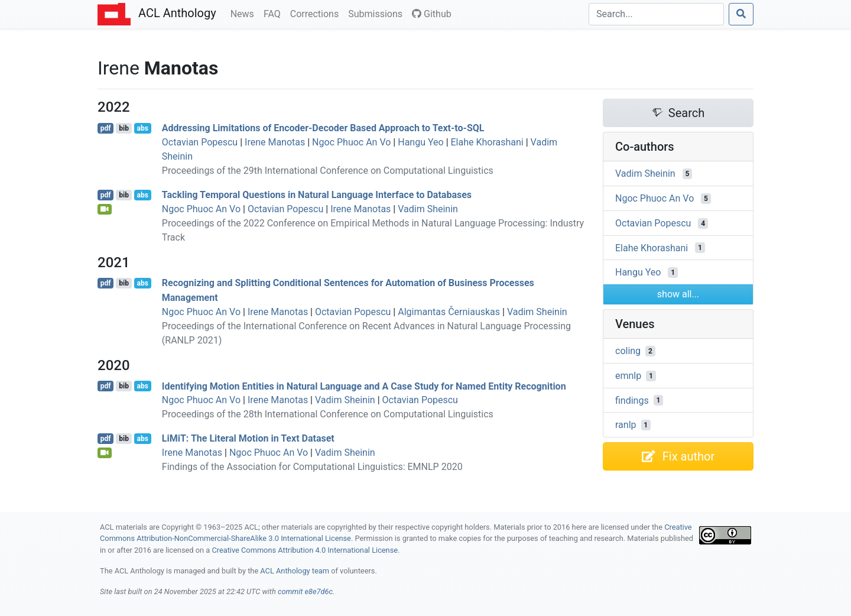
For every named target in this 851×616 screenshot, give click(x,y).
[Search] (656, 14)
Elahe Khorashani (487, 142)
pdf (106, 128)
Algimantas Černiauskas (449, 312)
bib (124, 128)
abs (142, 128)
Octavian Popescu (200, 142)
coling (628, 351)
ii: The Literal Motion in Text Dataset (248, 438)
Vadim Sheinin (428, 209)
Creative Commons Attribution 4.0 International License (305, 550)
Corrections (317, 13)
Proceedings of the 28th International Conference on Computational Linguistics (328, 414)
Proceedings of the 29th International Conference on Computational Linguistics (328, 171)
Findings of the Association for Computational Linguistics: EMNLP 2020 (312, 467)
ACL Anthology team (295, 571)
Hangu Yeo (420, 142)
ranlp (626, 425)
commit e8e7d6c (305, 591)
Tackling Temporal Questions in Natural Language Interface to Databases (317, 195)
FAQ (275, 13)
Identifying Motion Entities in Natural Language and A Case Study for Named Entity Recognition (364, 386)
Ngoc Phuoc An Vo (351, 142)
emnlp (628, 376)
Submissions (378, 13)
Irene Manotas (275, 142)
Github (432, 14)
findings (632, 400)
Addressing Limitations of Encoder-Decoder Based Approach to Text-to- (323, 128)
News (245, 13)
